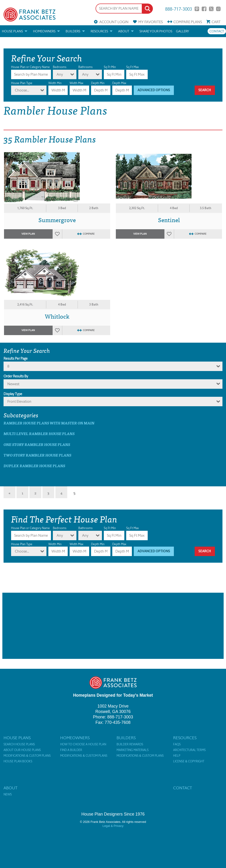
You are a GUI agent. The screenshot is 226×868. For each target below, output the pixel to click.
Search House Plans (19, 744)
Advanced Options (154, 90)
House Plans (12, 31)
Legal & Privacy (113, 826)
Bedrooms (60, 67)
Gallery (183, 31)
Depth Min (98, 83)
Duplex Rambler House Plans (34, 466)
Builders (73, 31)
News (8, 795)
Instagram (218, 9)
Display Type (13, 394)
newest (13, 384)
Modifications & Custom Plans (27, 756)
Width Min (55, 83)
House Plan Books (18, 761)
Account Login (114, 22)
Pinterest (197, 9)
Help (177, 756)
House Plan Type (22, 83)
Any (60, 74)
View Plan (28, 234)
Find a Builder (71, 750)
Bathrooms (85, 67)
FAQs (177, 744)
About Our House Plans (22, 750)
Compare (188, 22)
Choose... (22, 90)
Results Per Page (16, 358)
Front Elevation (19, 401)
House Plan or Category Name (30, 67)
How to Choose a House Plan (83, 744)
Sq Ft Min (110, 67)
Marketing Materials (133, 750)
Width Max (76, 83)
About (124, 31)
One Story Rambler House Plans (37, 444)
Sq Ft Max (132, 67)
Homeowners (44, 31)
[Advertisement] (113, 626)
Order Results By (16, 376)
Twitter (211, 9)
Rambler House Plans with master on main (49, 423)
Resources (99, 31)
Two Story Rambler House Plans (37, 455)
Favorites (151, 22)
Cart (216, 22)
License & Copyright (189, 761)
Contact (217, 31)
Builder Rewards (130, 744)
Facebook (204, 9)
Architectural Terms (189, 750)
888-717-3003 (179, 9)
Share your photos (156, 31)
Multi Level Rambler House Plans (39, 434)
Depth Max (119, 83)
